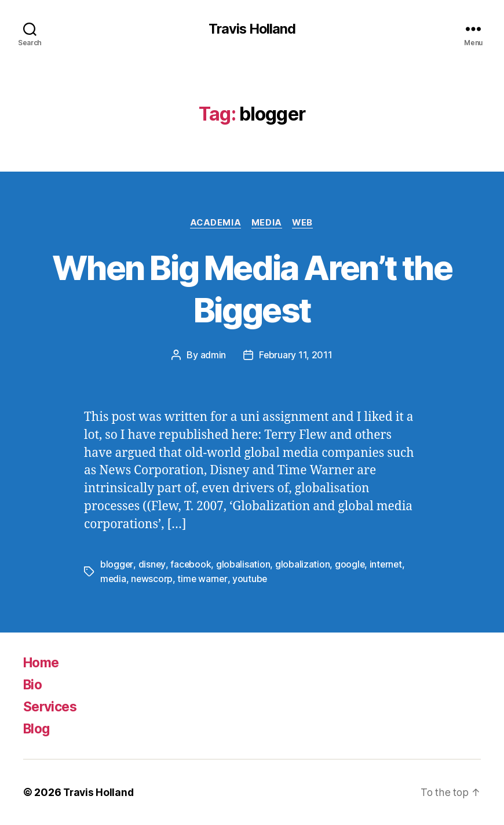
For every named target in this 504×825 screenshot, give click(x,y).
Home (43, 662)
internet (388, 565)
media (114, 579)
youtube (252, 579)
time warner (204, 579)
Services (52, 706)
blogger (117, 565)
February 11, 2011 (296, 356)
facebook (191, 565)
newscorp (153, 579)
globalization (303, 565)
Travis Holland (252, 29)
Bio (34, 684)
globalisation (244, 565)
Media (267, 223)
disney (152, 565)
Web (305, 223)
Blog (38, 728)
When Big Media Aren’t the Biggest (252, 289)
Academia (215, 223)
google (350, 565)
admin (213, 356)
